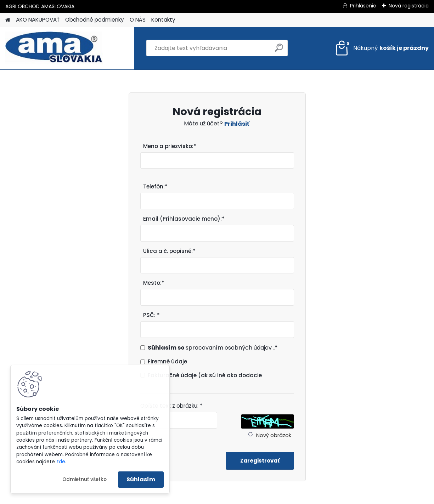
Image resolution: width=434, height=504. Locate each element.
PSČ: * (151, 315)
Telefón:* (155, 186)
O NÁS (138, 20)
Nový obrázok (274, 435)
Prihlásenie (363, 6)
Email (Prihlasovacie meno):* (184, 219)
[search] (279, 50)
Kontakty (163, 20)
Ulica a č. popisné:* (169, 251)
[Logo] (54, 48)
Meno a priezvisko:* (170, 146)
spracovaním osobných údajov (229, 348)
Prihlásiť (237, 124)
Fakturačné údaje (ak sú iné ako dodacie (205, 375)
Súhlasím (141, 479)
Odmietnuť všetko (84, 479)
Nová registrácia (409, 6)
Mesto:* (154, 283)
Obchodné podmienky (95, 20)
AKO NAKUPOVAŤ (38, 20)
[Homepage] (8, 20)
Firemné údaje (167, 361)
